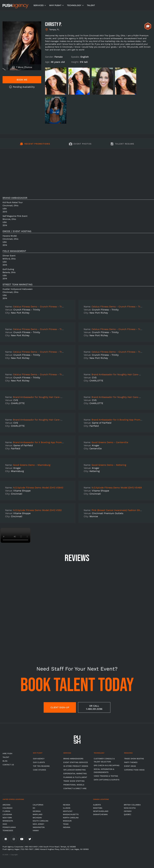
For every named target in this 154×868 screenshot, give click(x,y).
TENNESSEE (8, 830)
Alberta (97, 805)
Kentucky (68, 811)
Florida (6, 811)
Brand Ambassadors (73, 759)
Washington (39, 827)
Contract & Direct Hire (75, 788)
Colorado (7, 808)
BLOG (5, 761)
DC (34, 808)
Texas (66, 824)
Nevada (67, 805)
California (38, 805)
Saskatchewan (100, 814)
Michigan (37, 818)
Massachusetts (71, 814)
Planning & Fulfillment (75, 777)
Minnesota (8, 821)
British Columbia (132, 805)
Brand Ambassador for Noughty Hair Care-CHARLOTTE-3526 (47, 420)
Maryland (38, 814)
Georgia (37, 811)
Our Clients (39, 762)
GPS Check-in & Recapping (107, 765)
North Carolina (71, 818)
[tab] (35, 145)
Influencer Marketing (74, 770)
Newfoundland (101, 811)
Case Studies (39, 770)
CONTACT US (8, 765)
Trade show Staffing (74, 781)
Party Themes (131, 762)
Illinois (67, 808)
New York (7, 818)
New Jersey (38, 824)
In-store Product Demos (76, 766)
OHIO (5, 824)
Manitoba (98, 808)
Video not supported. (15, 535)
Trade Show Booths (134, 759)
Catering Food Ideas (134, 770)
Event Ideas (130, 766)
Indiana (67, 827)
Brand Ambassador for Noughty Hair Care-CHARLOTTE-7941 (46, 397)
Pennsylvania (9, 827)
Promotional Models (74, 785)
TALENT (91, 5)
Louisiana (7, 814)
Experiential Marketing (75, 774)
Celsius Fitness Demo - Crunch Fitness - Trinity (40, 307)
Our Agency (39, 759)
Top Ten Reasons (41, 766)
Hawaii (36, 830)
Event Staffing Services (76, 762)
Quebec (128, 814)
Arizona (6, 805)
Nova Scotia (130, 808)
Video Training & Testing (106, 776)
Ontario (128, 811)
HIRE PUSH (7, 753)
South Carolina (40, 821)
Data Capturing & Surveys (107, 780)
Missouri (67, 821)
